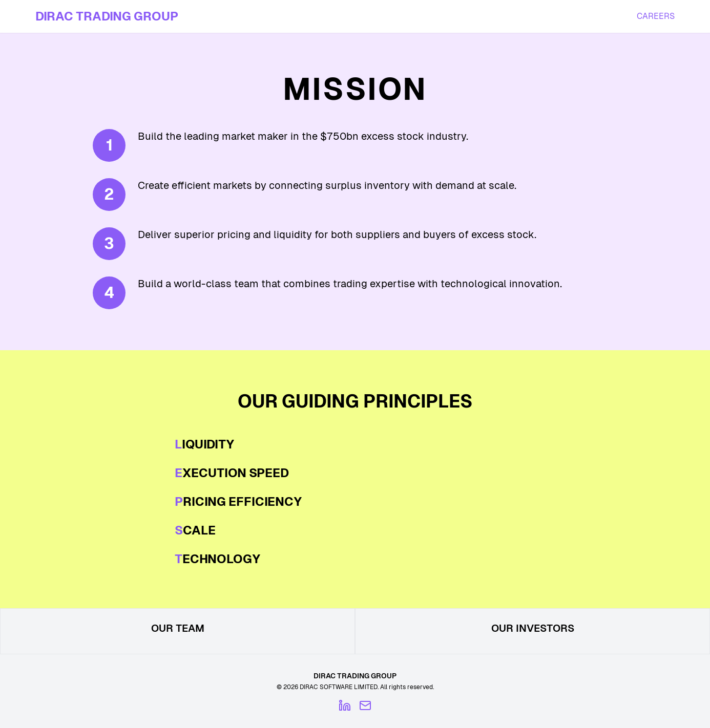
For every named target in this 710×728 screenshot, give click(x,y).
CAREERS (656, 16)
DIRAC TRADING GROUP (107, 16)
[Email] (365, 705)
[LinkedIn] (345, 705)
